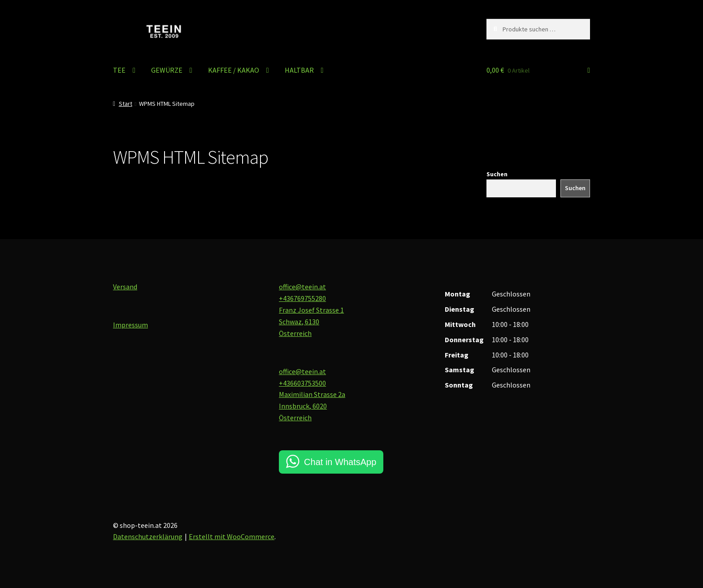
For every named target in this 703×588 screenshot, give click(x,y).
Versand (125, 287)
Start (126, 104)
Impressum (130, 325)
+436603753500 (302, 383)
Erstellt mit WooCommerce (232, 536)
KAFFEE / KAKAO (234, 70)
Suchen (497, 174)
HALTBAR (299, 70)
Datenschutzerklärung (148, 536)
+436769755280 (302, 298)
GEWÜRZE (167, 70)
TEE (119, 70)
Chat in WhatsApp (340, 462)
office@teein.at (302, 287)
